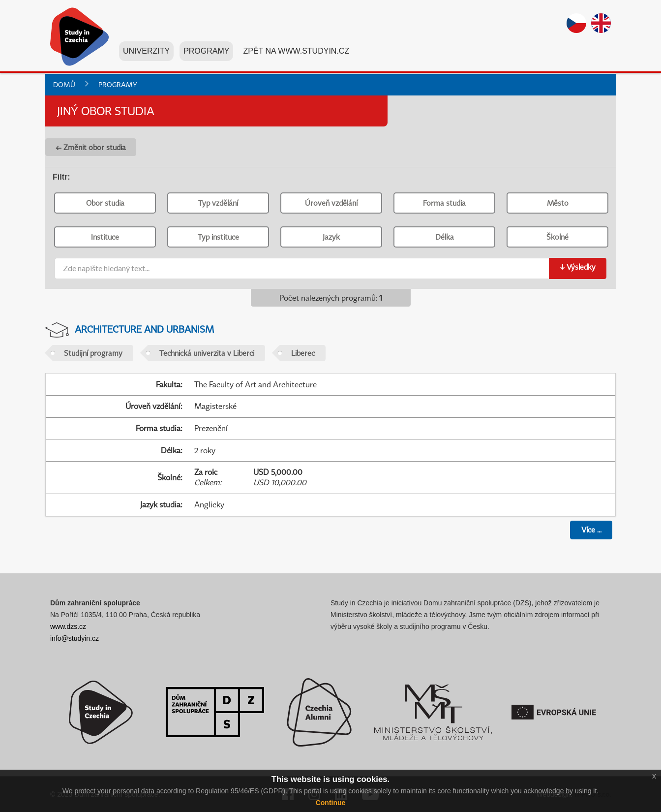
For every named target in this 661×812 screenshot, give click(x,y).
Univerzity (146, 53)
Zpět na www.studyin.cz (296, 53)
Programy (206, 53)
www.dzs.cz (68, 626)
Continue (331, 803)
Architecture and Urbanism (144, 329)
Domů (64, 84)
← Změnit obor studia (91, 147)
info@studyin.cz (75, 638)
